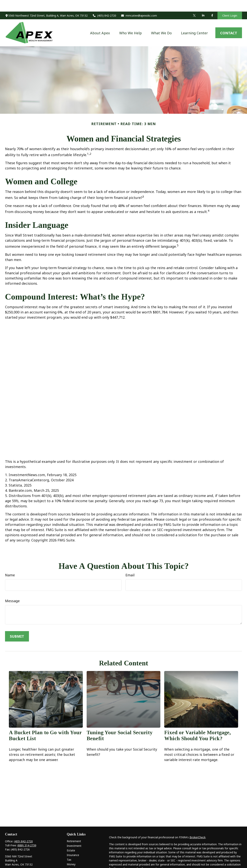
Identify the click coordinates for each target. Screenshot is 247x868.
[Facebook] (212, 4)
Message (12, 589)
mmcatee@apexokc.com (139, 4)
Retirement (74, 830)
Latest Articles (76, 862)
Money (71, 853)
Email (130, 563)
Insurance (73, 843)
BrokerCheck (198, 826)
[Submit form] (17, 625)
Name (10, 563)
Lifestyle (72, 857)
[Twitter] (194, 4)
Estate (71, 839)
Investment (74, 834)
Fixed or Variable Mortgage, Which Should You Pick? (198, 724)
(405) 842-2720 (104, 4)
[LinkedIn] (203, 4)
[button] (100, 21)
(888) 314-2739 (27, 834)
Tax (69, 848)
